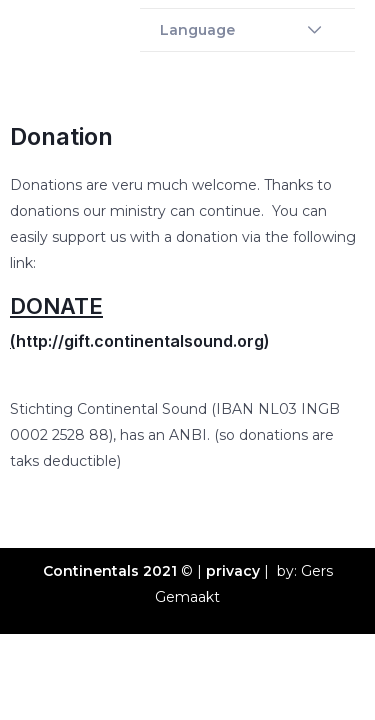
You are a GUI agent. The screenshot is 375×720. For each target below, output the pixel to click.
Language (197, 30)
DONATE (56, 306)
